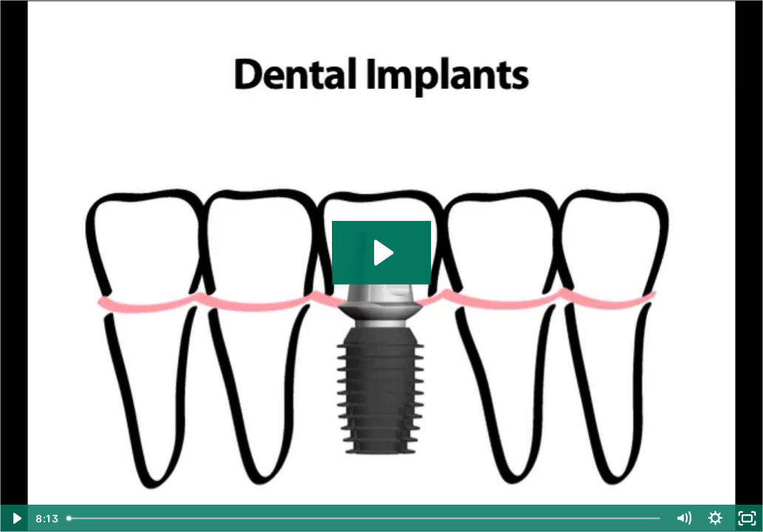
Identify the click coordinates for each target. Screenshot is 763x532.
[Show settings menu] (715, 518)
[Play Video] (16, 518)
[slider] (364, 518)
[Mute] (684, 518)
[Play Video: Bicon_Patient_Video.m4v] (381, 253)
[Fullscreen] (747, 518)
